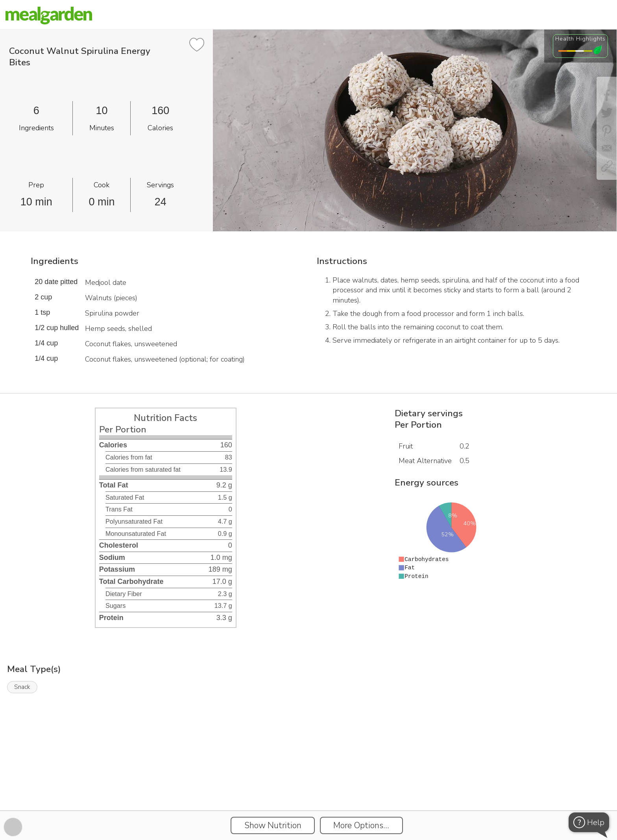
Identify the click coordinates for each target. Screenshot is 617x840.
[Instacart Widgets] (308, 783)
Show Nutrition (273, 825)
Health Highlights (580, 39)
